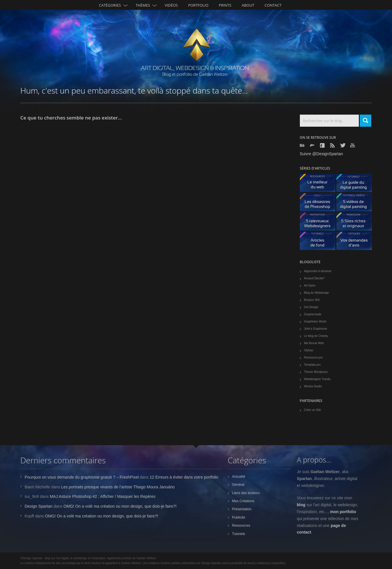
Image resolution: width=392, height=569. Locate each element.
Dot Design (311, 307)
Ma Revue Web (314, 343)
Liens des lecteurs (246, 493)
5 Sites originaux (356, 223)
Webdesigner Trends (317, 379)
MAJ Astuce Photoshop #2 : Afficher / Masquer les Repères (103, 496)
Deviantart (313, 145)
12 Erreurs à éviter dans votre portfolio (184, 477)
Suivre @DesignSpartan (321, 154)
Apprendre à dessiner (318, 271)
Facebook (323, 145)
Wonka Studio (313, 386)
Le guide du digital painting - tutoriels (356, 184)
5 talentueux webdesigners (320, 223)
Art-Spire (310, 286)
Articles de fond (320, 242)
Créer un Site (313, 410)
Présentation (242, 509)
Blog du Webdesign (317, 293)
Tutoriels (239, 534)
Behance (303, 145)
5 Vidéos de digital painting (356, 204)
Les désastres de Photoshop (320, 204)
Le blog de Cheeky (316, 336)
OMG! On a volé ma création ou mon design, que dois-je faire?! (120, 506)
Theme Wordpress (316, 372)
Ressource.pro (314, 357)
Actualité (239, 477)
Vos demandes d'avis (356, 242)
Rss (333, 145)
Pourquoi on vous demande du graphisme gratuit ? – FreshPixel (82, 477)
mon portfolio (343, 512)
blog (301, 505)
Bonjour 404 (312, 300)
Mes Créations (243, 501)
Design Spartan (39, 506)
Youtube (353, 145)
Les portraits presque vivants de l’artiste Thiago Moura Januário (118, 487)
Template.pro (313, 365)
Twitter (343, 145)
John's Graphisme (316, 329)
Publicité (239, 517)
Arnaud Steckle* (315, 278)
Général (238, 485)
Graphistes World (315, 322)
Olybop (309, 350)
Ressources (241, 526)
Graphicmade (313, 314)
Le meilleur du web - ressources (320, 184)
